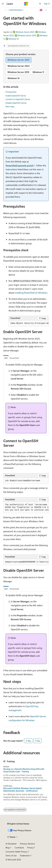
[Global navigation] (3, 4)
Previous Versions (27, 844)
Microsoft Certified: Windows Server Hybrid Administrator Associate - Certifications (22, 790)
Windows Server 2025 (25, 32)
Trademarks (25, 856)
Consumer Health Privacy (16, 852)
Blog (7, 848)
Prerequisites (11, 92)
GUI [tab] (6, 358)
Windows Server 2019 (27, 35)
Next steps (10, 106)
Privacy (30, 848)
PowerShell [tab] (14, 358)
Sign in (47, 4)
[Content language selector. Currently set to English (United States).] (18, 824)
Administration (16, 10)
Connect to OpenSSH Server (18, 99)
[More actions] (46, 10)
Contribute (19, 848)
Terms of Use (11, 856)
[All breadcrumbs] (6, 10)
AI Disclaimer (11, 844)
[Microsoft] (26, 4)
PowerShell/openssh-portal (19, 165)
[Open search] (40, 4)
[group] (29, 323)
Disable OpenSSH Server (16, 103)
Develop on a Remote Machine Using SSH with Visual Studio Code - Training (24, 770)
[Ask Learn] (41, 10)
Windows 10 (14, 39)
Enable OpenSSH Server (16, 96)
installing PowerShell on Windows (31, 293)
